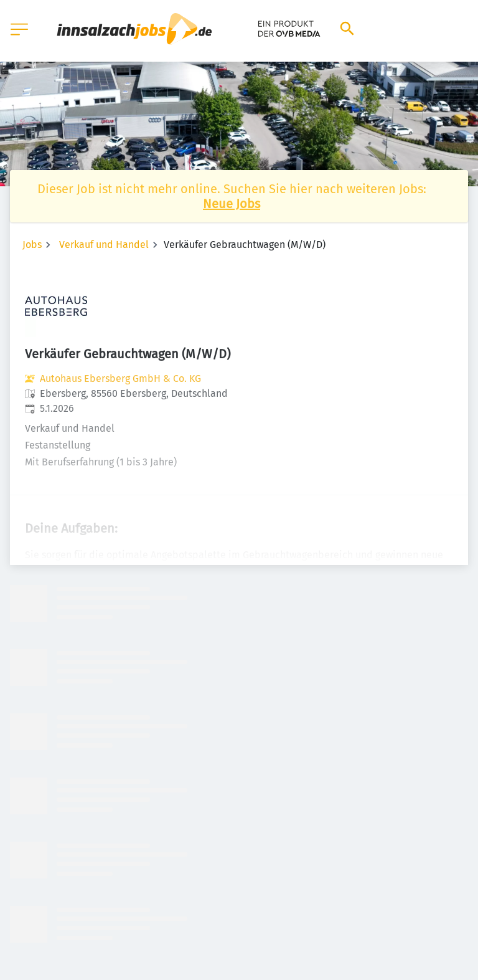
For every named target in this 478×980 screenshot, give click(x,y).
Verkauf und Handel (104, 245)
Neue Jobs (232, 204)
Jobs (32, 245)
